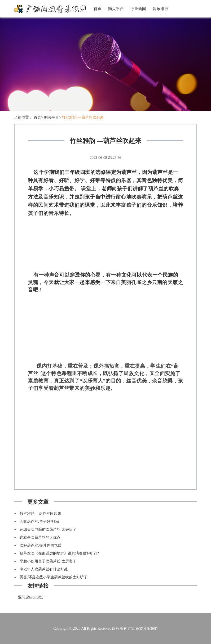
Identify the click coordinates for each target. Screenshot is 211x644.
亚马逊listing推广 (32, 597)
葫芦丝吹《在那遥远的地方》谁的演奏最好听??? (59, 553)
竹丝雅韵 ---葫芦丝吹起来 (83, 117)
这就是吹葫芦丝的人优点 (40, 537)
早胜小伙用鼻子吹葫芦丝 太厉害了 (48, 561)
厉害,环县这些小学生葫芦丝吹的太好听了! (54, 577)
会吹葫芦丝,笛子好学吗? (39, 522)
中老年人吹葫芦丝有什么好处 (44, 569)
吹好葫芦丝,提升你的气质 (41, 545)
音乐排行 (160, 9)
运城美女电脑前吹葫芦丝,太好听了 (48, 530)
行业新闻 (138, 9)
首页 (98, 9)
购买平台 (116, 9)
